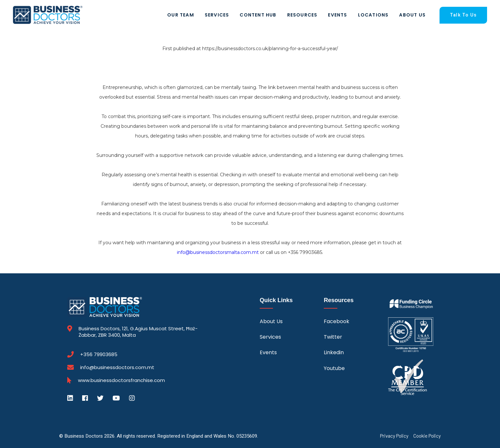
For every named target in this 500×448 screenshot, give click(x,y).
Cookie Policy (427, 436)
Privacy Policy (394, 436)
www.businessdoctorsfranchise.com (121, 380)
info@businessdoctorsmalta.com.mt (218, 252)
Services (217, 15)
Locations (373, 15)
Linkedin (334, 352)
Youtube (334, 368)
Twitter (333, 337)
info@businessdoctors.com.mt (117, 367)
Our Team (181, 15)
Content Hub (258, 15)
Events (337, 15)
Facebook (337, 321)
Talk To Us (463, 15)
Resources (302, 15)
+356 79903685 (99, 355)
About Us (412, 15)
